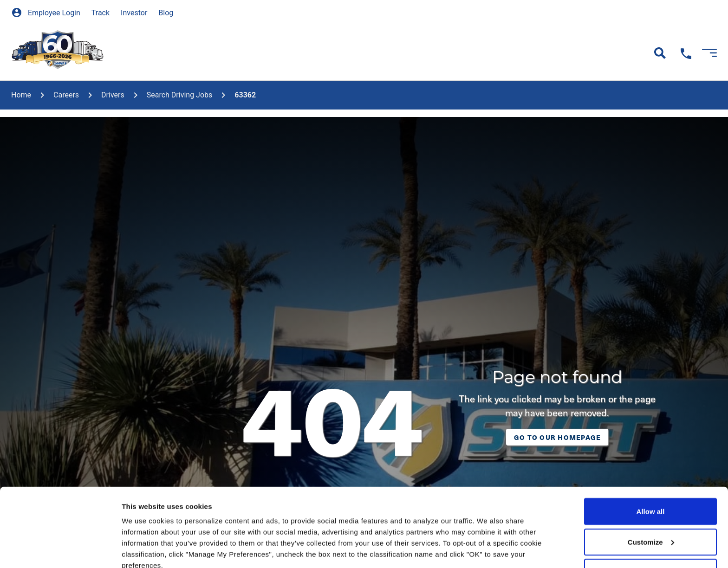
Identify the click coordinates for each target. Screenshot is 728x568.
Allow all (651, 438)
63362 (245, 95)
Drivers (113, 95)
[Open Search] (660, 53)
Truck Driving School (302, 53)
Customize (651, 468)
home (21, 95)
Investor (134, 13)
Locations (392, 53)
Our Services (142, 53)
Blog (166, 13)
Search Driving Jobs (180, 95)
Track (101, 13)
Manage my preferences (162, 550)
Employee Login (46, 13)
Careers (215, 53)
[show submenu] (177, 42)
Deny (651, 499)
